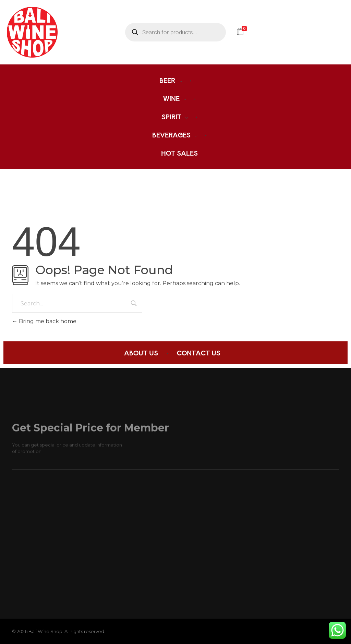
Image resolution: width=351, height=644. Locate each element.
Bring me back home (44, 321)
